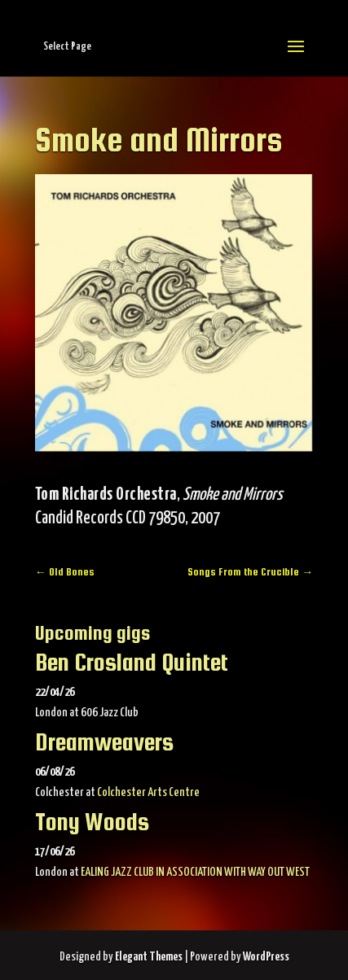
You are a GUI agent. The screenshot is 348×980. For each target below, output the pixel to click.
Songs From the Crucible (250, 572)
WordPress (266, 957)
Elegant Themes (149, 957)
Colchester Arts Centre (148, 792)
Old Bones (65, 572)
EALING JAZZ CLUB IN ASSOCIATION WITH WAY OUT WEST (195, 872)
